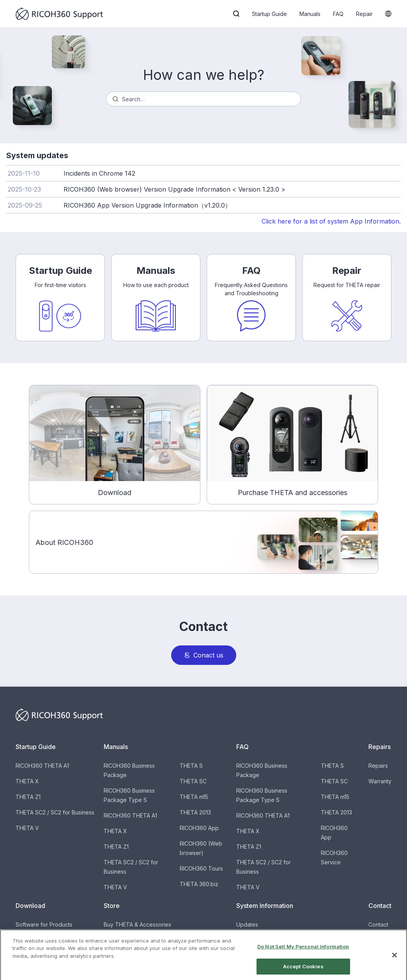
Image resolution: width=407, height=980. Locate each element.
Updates (247, 924)
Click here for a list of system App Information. (331, 221)
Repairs (378, 766)
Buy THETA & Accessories (137, 924)
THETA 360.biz (199, 884)
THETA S (191, 766)
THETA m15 (194, 797)
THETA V (27, 828)
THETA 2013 (195, 812)
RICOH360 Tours (201, 868)
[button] (236, 14)
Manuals (310, 14)
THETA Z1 (28, 797)
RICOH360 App (199, 828)
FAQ (338, 14)
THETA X (27, 781)
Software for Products (44, 924)
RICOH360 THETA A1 (42, 766)
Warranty (380, 781)
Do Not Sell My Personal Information (303, 954)
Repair (364, 14)
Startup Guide (269, 14)
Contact (378, 924)
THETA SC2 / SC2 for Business (55, 812)
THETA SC (193, 781)
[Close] (395, 962)
